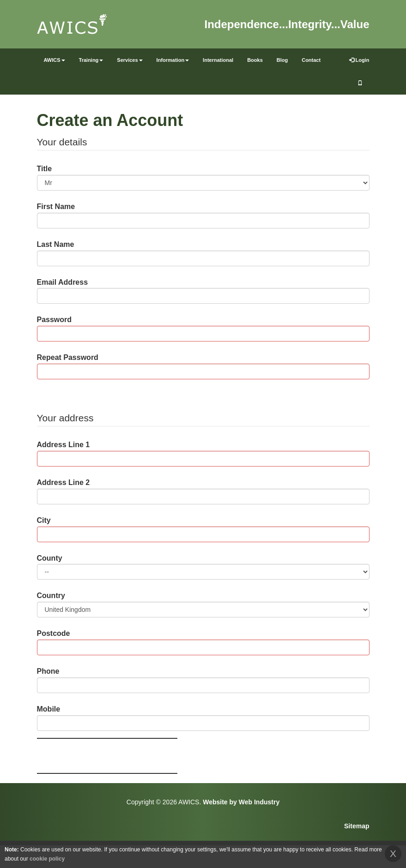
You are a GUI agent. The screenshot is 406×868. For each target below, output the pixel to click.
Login (359, 60)
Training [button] (91, 60)
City (44, 520)
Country (51, 596)
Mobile (49, 709)
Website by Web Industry (241, 802)
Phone (48, 671)
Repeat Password (68, 357)
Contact (311, 60)
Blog (282, 60)
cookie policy (47, 859)
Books (255, 60)
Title (45, 169)
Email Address (63, 282)
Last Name (56, 244)
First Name (56, 207)
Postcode (54, 633)
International (218, 60)
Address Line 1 (64, 445)
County (50, 558)
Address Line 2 (64, 482)
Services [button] (130, 60)
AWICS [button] (55, 60)
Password (55, 320)
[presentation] (107, 756)
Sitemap (357, 826)
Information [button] (173, 60)
